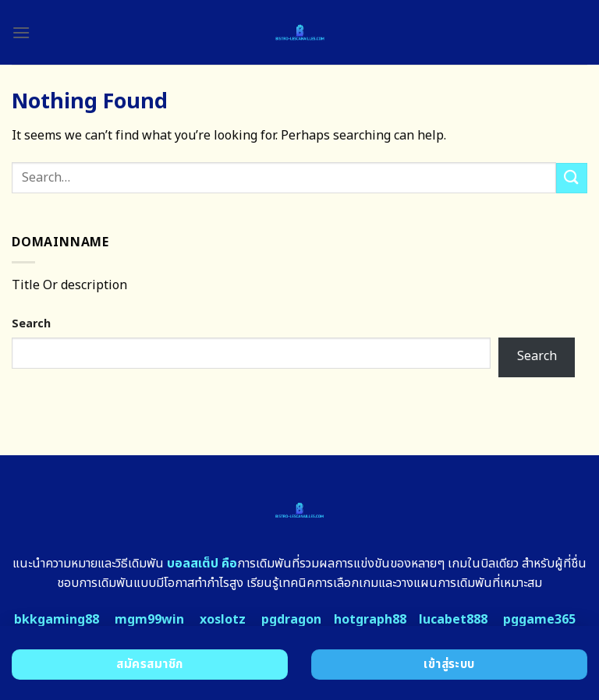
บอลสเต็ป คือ (202, 564)
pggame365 (539, 620)
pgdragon (291, 620)
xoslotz (223, 620)
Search (31, 324)
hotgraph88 (370, 620)
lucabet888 (453, 620)
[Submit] (572, 178)
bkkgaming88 (57, 620)
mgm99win (149, 620)
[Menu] (21, 32)
